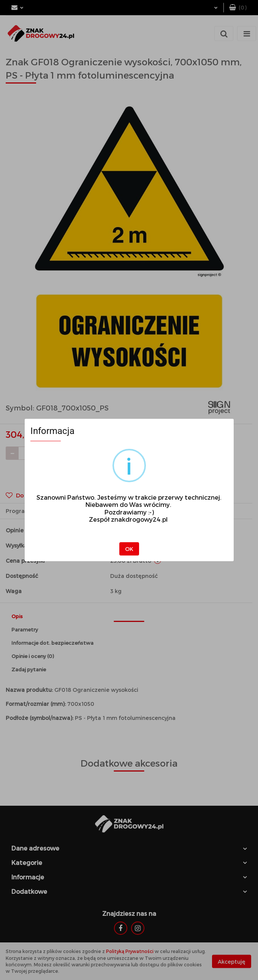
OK (129, 549)
